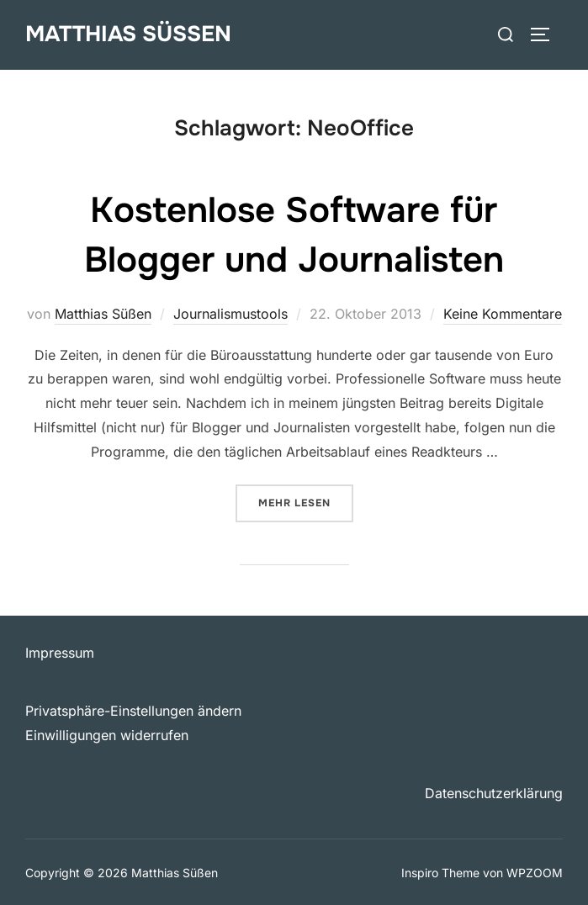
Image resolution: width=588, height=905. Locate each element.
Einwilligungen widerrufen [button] (107, 735)
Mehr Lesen (306, 502)
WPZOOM (535, 873)
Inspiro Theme (440, 873)
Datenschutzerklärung (494, 793)
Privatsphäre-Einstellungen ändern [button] (133, 711)
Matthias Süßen (128, 34)
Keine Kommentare (503, 314)
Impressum (60, 653)
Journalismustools (230, 314)
